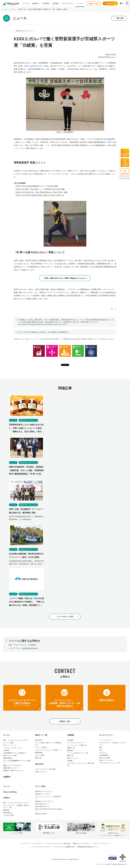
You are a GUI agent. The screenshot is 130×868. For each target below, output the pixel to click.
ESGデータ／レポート (107, 761)
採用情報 (46, 3)
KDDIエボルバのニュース (24, 31)
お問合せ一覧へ (65, 722)
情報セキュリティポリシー (82, 844)
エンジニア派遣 (8, 743)
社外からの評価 (104, 758)
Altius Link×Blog (10, 793)
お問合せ (7, 798)
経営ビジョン (72, 759)
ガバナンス (103, 753)
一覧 (119, 18)
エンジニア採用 (40, 748)
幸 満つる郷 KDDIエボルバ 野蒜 (36, 66)
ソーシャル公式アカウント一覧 (78, 753)
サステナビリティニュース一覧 (110, 763)
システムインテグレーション (13, 748)
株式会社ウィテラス (42, 794)
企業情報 (55, 3)
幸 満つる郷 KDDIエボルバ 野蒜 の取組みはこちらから (65, 278)
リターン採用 (40, 756)
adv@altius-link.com (30, 649)
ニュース (80, 3)
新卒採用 (38, 741)
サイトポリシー (39, 844)
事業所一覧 (71, 748)
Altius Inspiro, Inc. (41, 804)
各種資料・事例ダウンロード (13, 771)
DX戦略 (70, 761)
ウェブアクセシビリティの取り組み (58, 844)
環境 (101, 748)
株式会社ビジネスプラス (43, 802)
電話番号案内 (8, 759)
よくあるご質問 (8, 816)
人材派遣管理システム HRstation (14, 753)
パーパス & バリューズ (75, 743)
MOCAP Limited (40, 814)
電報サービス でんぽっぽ (12, 766)
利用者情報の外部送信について (88, 847)
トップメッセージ (105, 741)
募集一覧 (38, 758)
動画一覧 (70, 756)
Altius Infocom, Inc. (41, 807)
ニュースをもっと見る (65, 617)
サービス (26, 3)
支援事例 (35, 3)
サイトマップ (26, 844)
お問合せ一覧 (110, 4)
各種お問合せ (8, 813)
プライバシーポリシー (101, 844)
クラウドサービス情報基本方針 (64, 847)
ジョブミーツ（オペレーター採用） (47, 751)
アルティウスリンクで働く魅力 (46, 770)
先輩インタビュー (41, 772)
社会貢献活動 (104, 756)
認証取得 (70, 751)
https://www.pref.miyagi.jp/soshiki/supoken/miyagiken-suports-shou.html (42, 324)
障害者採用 (39, 753)
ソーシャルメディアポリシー (42, 847)
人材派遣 (6, 751)
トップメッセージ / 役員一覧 (77, 746)
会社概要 (70, 741)
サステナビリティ (68, 3)
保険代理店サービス (10, 769)
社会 (101, 751)
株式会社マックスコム (43, 792)
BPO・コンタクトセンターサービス (15, 741)
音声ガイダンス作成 (10, 756)
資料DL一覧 (93, 4)
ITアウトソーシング (10, 746)
